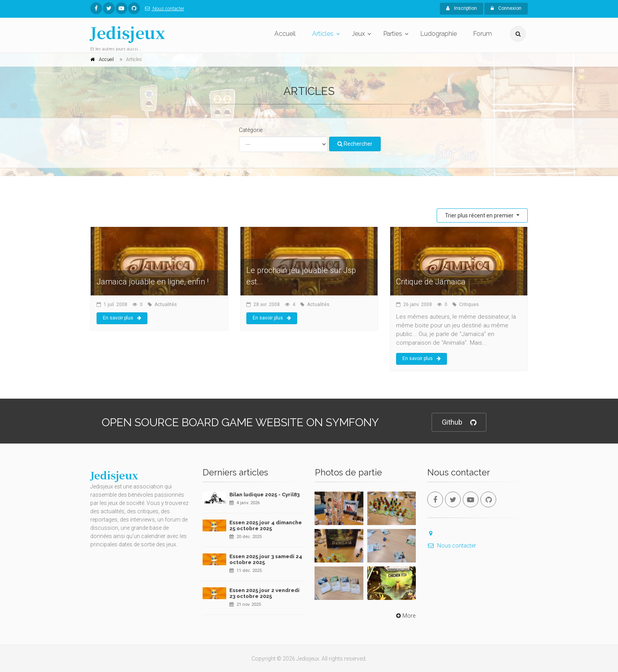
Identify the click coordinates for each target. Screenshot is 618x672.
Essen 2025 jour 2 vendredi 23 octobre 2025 (264, 593)
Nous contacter (163, 9)
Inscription (462, 8)
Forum (483, 34)
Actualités (166, 304)
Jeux (358, 34)
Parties (393, 34)
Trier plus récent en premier (480, 215)
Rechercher (355, 144)
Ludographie (439, 34)
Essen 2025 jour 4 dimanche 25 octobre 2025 (266, 526)
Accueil (285, 34)
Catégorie (251, 130)
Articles (323, 34)
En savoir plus (122, 318)
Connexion (506, 8)
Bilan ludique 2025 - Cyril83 (264, 495)
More (405, 616)
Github (459, 422)
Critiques (469, 304)
